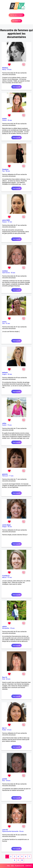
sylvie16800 (6, 220)
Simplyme (5, 169)
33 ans (9, 730)
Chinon (4, 120)
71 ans (11, 476)
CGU (12, 866)
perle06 (5, 779)
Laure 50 (5, 830)
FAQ (8, 866)
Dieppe (4, 527)
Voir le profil (16, 87)
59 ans (10, 120)
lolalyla (4, 119)
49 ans (10, 374)
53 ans (12, 628)
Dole (4, 679)
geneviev (5, 474)
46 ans (10, 527)
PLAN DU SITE (20, 866)
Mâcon (4, 577)
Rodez (4, 730)
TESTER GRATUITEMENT (16, 15)
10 (22, 860)
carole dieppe (6, 525)
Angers (4, 374)
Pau (3, 171)
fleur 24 (5, 677)
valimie (4, 627)
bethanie (5, 373)
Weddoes (5, 68)
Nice (4, 781)
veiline (4, 423)
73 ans (10, 425)
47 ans (10, 222)
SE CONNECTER (16, 21)
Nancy (4, 69)
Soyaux (4, 222)
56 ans (21, 831)
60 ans (8, 679)
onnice (4, 322)
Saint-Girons (6, 273)
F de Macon (6, 576)
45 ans (13, 273)
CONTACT (29, 866)
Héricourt (5, 476)
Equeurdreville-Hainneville (10, 831)
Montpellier (6, 628)
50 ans (9, 69)
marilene (5, 271)
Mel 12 (4, 728)
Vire (3, 323)
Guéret (4, 425)
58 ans (8, 171)
